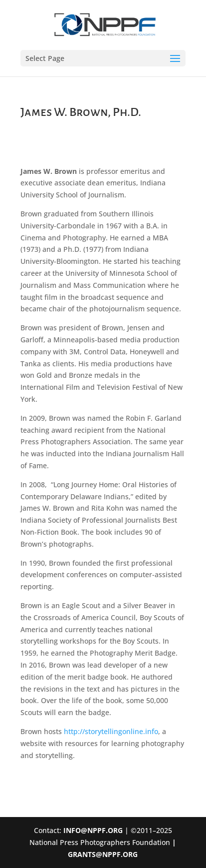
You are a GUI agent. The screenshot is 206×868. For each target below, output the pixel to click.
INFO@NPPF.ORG (93, 830)
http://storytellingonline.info (111, 731)
